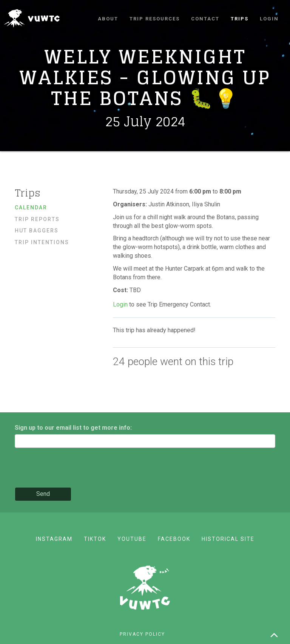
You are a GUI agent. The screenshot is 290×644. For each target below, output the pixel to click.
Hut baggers (37, 231)
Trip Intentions (42, 242)
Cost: (121, 290)
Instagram (54, 539)
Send (43, 494)
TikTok (95, 539)
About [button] (108, 19)
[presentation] (72, 468)
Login (269, 19)
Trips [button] (240, 19)
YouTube (132, 539)
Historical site (228, 539)
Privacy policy (142, 634)
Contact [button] (205, 19)
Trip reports (37, 219)
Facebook (174, 539)
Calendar (31, 207)
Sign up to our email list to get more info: (73, 428)
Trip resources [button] (155, 19)
